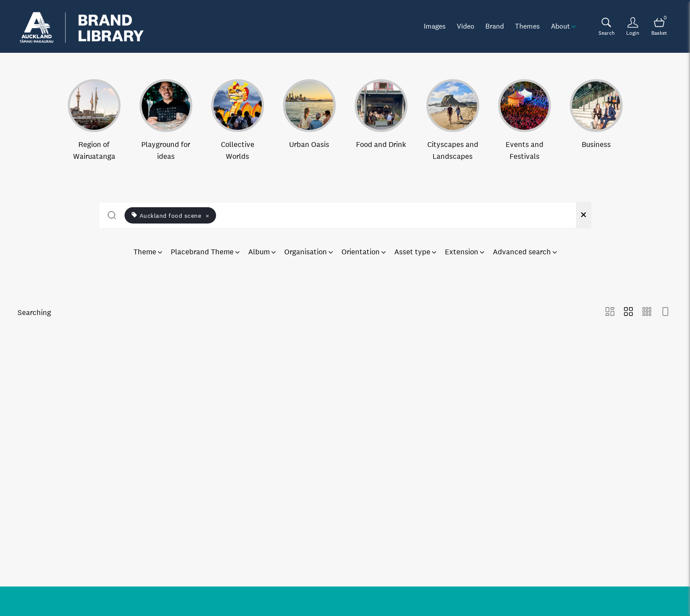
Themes (527, 26)
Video (466, 26)
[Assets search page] (606, 26)
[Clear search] (584, 215)
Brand (495, 26)
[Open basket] (659, 26)
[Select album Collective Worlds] (238, 121)
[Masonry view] (610, 313)
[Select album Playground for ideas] (166, 121)
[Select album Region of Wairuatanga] (94, 121)
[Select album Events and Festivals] (525, 121)
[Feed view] (665, 313)
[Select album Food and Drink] (381, 121)
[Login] (633, 26)
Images (435, 26)
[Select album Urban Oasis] (309, 121)
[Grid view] (628, 313)
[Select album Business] (596, 121)
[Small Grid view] (647, 313)
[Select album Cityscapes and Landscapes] (453, 121)
